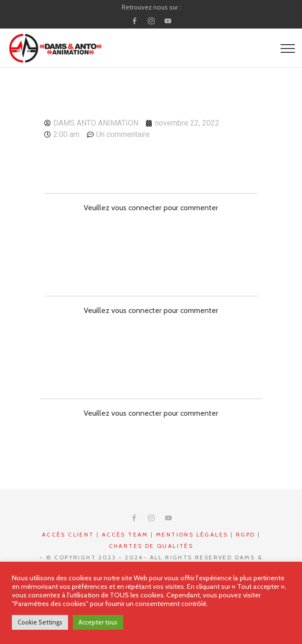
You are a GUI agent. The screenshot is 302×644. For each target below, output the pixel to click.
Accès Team (125, 534)
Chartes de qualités (151, 546)
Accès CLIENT (68, 534)
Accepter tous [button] (98, 622)
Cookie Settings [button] (40, 622)
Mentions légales (192, 534)
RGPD (246, 534)
